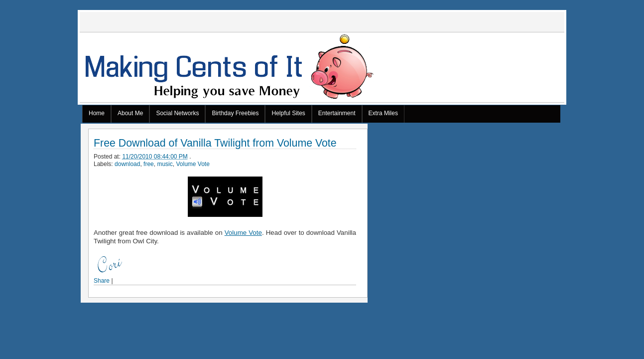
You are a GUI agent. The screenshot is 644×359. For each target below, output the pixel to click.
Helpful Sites (288, 113)
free (149, 164)
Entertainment (337, 113)
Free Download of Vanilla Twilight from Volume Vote (215, 143)
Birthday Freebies (235, 113)
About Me (130, 113)
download (127, 164)
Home (97, 113)
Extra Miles (383, 113)
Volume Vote (193, 164)
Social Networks (177, 113)
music (165, 164)
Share (102, 281)
